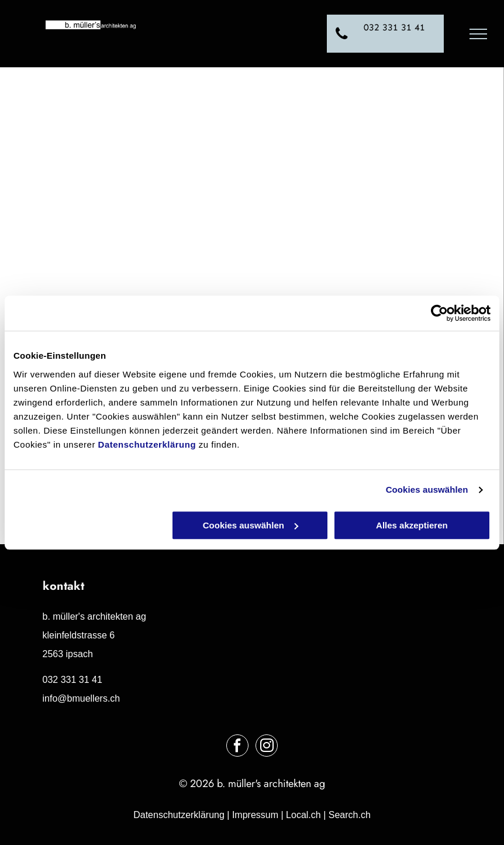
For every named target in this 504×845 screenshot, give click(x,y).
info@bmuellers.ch (82, 698)
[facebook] (237, 747)
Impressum (255, 815)
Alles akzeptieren (412, 525)
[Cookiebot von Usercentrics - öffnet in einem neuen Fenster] (439, 313)
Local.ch (303, 815)
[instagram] (267, 747)
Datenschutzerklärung (147, 444)
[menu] (478, 34)
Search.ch (350, 815)
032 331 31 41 (73, 680)
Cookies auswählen (427, 490)
